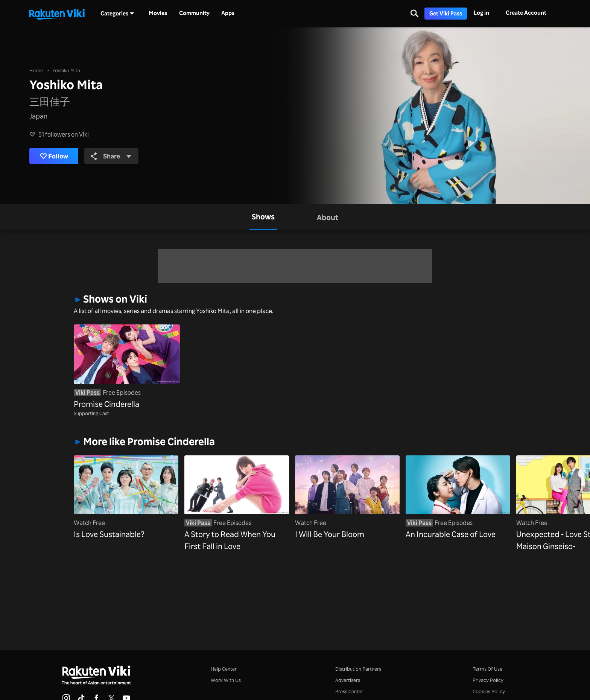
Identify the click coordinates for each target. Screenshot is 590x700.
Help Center (224, 669)
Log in (481, 13)
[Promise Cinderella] (127, 367)
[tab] (263, 217)
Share (115, 156)
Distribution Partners (358, 669)
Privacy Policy (488, 680)
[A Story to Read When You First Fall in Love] (237, 504)
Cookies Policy (489, 691)
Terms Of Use (487, 669)
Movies (158, 13)
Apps (228, 13)
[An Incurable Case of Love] (458, 498)
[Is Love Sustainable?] (126, 498)
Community (194, 13)
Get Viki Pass (446, 13)
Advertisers (348, 680)
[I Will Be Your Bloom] (347, 498)
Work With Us (226, 680)
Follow (56, 156)
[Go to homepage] (57, 14)
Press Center (349, 691)
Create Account (526, 13)
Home (36, 70)
